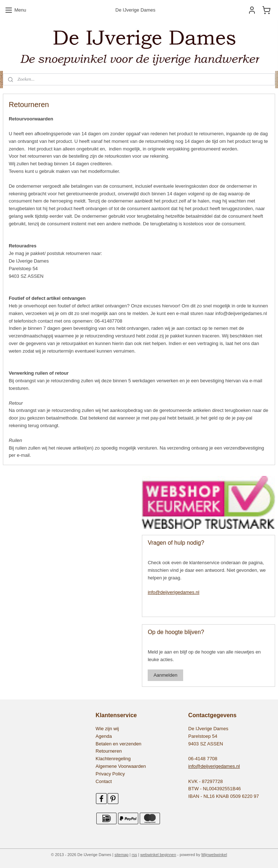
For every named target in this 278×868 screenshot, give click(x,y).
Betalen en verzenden (118, 744)
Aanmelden (165, 675)
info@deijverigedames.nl (174, 592)
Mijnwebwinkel (214, 855)
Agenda (104, 736)
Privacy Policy (110, 774)
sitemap (121, 855)
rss (134, 855)
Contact (104, 781)
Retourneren (109, 751)
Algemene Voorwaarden (121, 766)
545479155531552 (26, 480)
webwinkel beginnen (158, 855)
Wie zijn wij (107, 729)
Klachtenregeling (113, 759)
